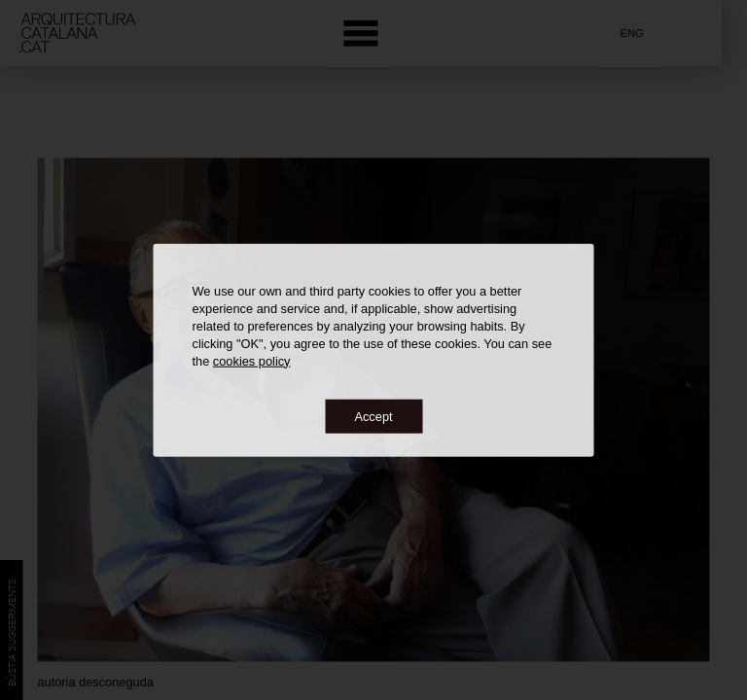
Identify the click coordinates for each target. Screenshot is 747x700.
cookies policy (252, 360)
